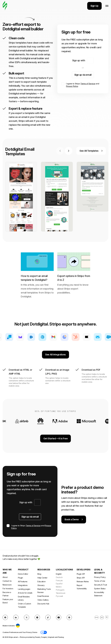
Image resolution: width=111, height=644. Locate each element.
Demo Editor (23, 574)
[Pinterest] (69, 617)
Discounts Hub (43, 604)
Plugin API (81, 574)
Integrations (23, 585)
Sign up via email (83, 75)
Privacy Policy (72, 86)
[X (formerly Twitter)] (27, 617)
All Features (23, 581)
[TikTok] (48, 617)
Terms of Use (100, 581)
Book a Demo (74, 519)
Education (41, 581)
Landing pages (24, 589)
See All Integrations (55, 355)
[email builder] (5, 6)
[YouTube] (59, 617)
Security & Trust (101, 585)
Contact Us (7, 581)
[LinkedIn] (16, 617)
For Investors (8, 589)
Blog (39, 574)
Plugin (20, 578)
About (5, 577)
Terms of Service (88, 84)
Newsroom (7, 585)
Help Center (42, 578)
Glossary (41, 585)
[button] (44, 632)
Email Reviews (43, 596)
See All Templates (91, 151)
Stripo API (81, 578)
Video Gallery (43, 600)
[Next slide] (68, 151)
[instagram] (37, 617)
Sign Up (94, 6)
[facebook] (5, 617)
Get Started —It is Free (56, 438)
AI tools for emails (25, 593)
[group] (21, 197)
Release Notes (83, 581)
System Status (100, 589)
